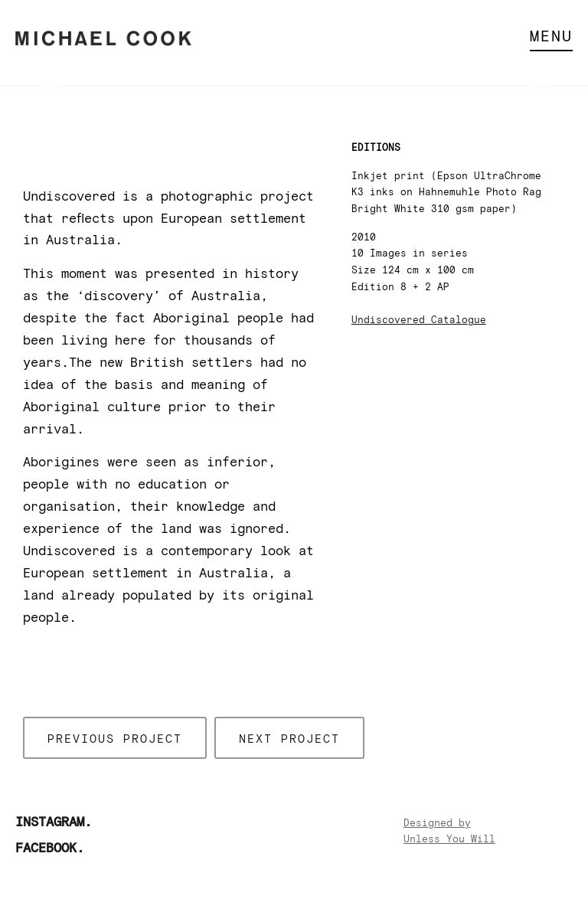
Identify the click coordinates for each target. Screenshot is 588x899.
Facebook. (50, 849)
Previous (50, 87)
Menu (551, 37)
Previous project (115, 739)
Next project (289, 739)
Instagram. (54, 823)
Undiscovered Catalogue (419, 320)
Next (538, 87)
